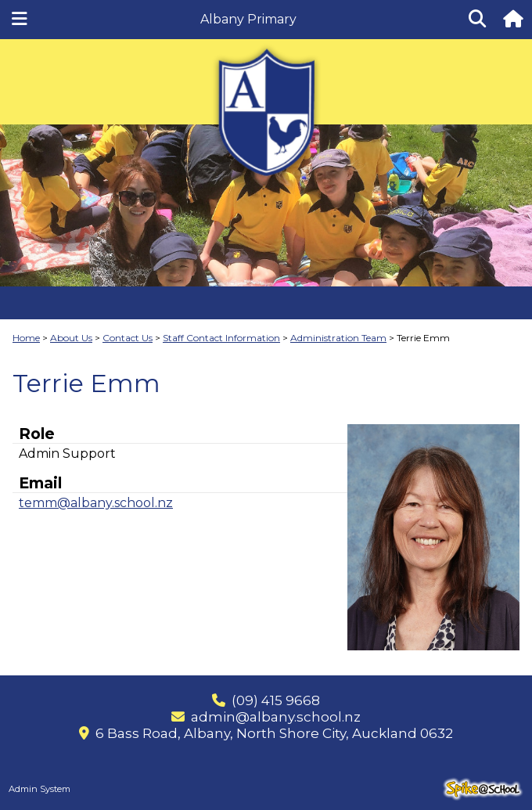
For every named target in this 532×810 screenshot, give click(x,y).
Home (26, 338)
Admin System (40, 789)
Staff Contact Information (221, 338)
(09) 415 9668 (276, 700)
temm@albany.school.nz (96, 503)
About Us (71, 338)
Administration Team (338, 338)
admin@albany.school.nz (276, 717)
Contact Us (128, 338)
